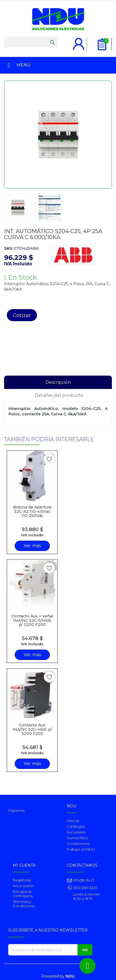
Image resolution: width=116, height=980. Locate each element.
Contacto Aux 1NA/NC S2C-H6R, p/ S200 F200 (32, 729)
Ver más (32, 546)
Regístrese (22, 880)
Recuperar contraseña (23, 894)
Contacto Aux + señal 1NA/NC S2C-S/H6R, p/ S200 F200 (32, 620)
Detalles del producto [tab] (59, 395)
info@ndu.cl (83, 880)
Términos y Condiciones (24, 904)
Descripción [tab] (58, 382)
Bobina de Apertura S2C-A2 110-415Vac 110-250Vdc (32, 511)
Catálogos (76, 826)
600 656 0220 (85, 888)
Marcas (73, 821)
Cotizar (22, 315)
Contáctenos (78, 844)
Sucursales (76, 832)
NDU (70, 976)
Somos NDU (77, 838)
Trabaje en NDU (81, 849)
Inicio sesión (23, 886)
